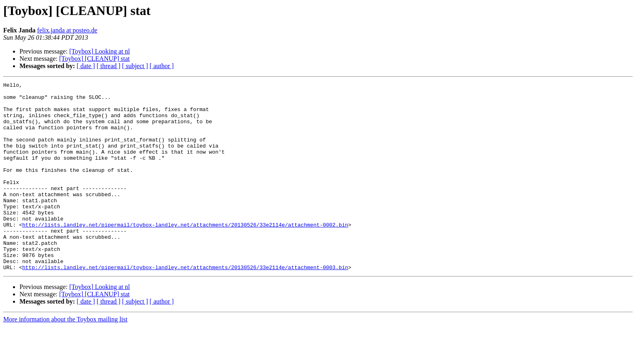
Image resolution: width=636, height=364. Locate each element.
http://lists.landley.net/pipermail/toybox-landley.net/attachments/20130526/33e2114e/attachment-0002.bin (185, 254)
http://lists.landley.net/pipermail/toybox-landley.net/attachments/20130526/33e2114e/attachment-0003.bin (185, 305)
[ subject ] (135, 66)
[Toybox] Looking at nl (100, 51)
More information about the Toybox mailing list (65, 357)
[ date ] (86, 66)
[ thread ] (109, 66)
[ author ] (162, 66)
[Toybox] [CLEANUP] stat (95, 59)
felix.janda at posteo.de (67, 30)
